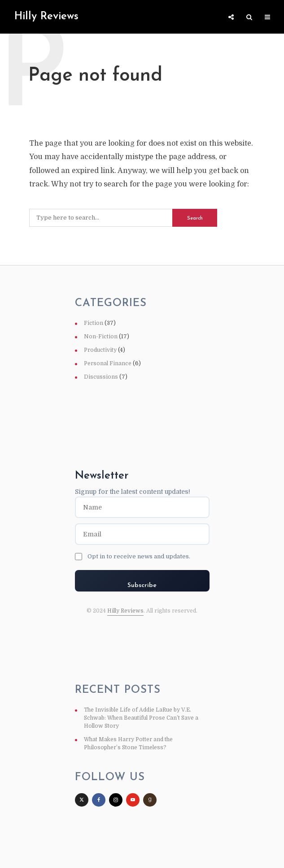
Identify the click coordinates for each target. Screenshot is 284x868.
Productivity (100, 350)
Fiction (94, 323)
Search (195, 218)
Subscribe (142, 585)
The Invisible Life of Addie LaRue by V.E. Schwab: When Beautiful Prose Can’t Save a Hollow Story (141, 718)
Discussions (101, 377)
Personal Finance (108, 363)
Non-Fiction (101, 337)
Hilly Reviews (125, 611)
